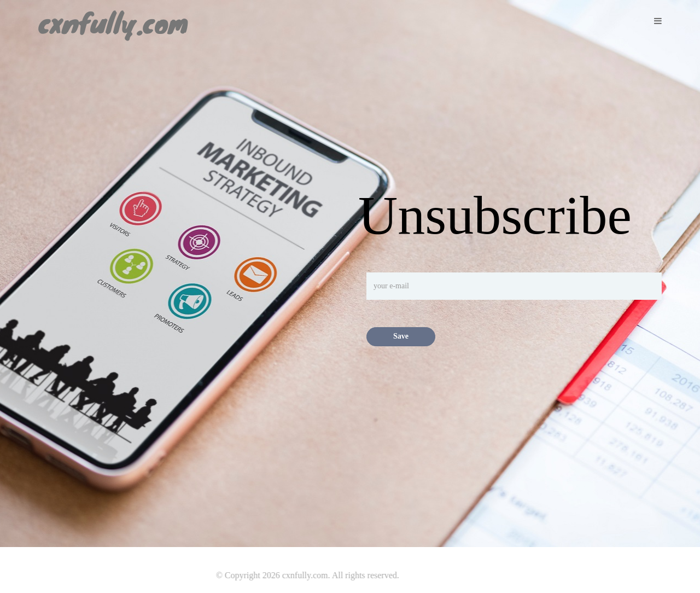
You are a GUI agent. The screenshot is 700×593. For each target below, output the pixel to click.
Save (401, 336)
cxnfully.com (113, 17)
